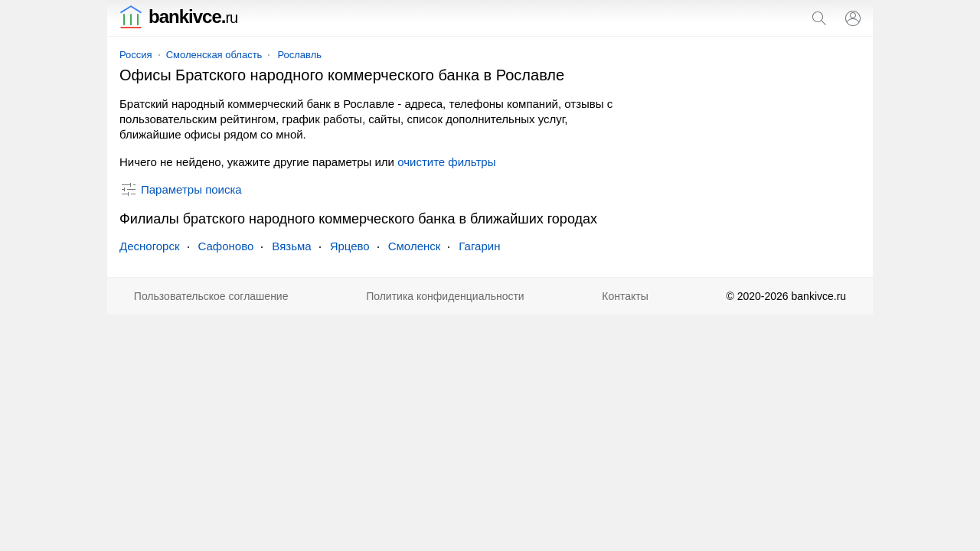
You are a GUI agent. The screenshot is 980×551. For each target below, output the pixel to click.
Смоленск (415, 246)
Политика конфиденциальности (445, 296)
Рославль (299, 55)
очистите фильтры (446, 162)
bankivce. (178, 16)
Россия (136, 55)
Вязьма (291, 246)
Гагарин (479, 246)
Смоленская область (214, 55)
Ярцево (350, 246)
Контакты (625, 296)
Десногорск (150, 246)
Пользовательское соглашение (211, 296)
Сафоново (226, 246)
